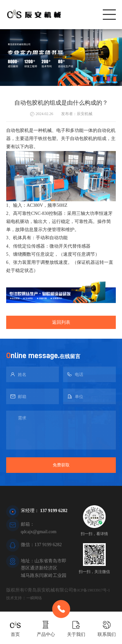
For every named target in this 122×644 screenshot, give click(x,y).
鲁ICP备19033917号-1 (92, 590)
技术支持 (14, 598)
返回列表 (61, 322)
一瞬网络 (34, 598)
